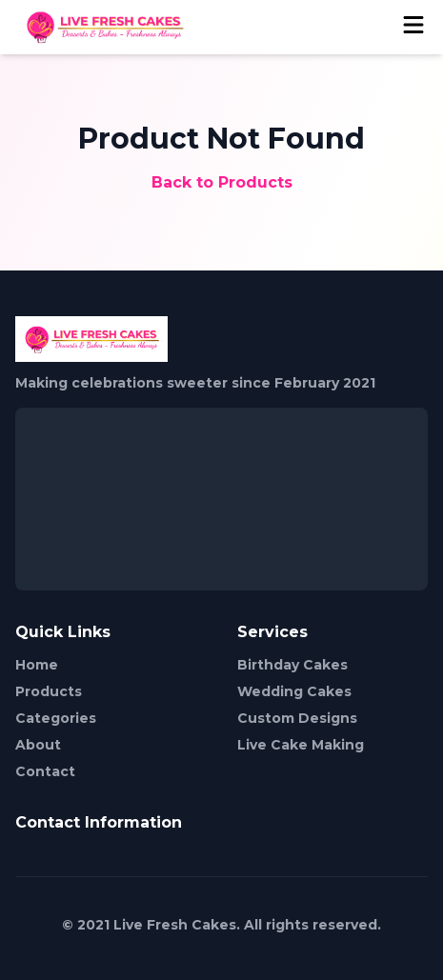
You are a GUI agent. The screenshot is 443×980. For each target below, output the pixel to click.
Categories (56, 718)
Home (37, 665)
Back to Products (222, 182)
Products (49, 691)
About (38, 745)
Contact (45, 771)
